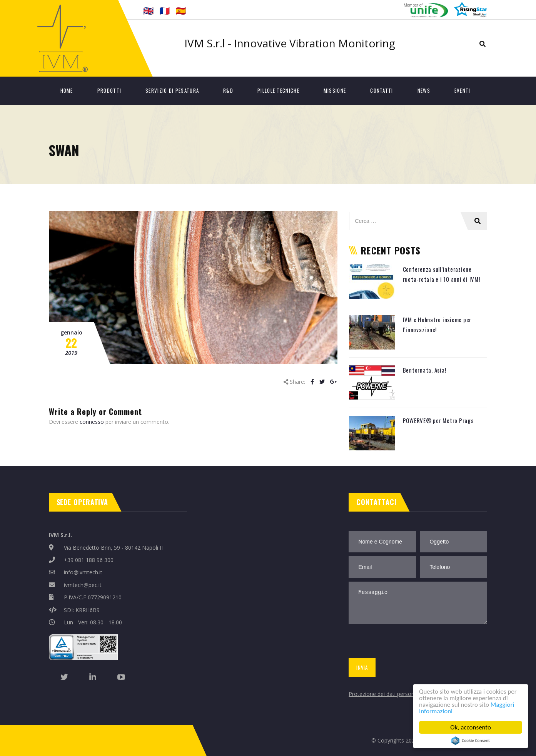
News (424, 90)
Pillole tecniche (278, 90)
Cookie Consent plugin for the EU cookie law (471, 741)
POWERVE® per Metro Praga (438, 420)
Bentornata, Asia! (425, 370)
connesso (92, 422)
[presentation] (405, 642)
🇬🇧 (148, 10)
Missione (335, 90)
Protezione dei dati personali (384, 694)
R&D (228, 90)
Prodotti (109, 90)
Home (67, 90)
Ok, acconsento (471, 727)
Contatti (382, 90)
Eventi (463, 90)
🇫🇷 (164, 10)
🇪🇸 (181, 10)
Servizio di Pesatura (172, 90)
